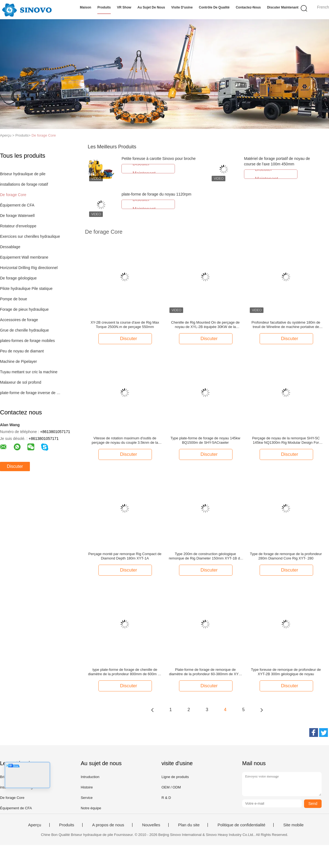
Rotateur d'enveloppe (18, 226)
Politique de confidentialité (241, 825)
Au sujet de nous (151, 7)
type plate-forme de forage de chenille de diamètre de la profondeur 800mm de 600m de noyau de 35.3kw (125, 672)
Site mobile (293, 825)
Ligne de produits (175, 777)
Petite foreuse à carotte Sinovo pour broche (158, 159)
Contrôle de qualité (214, 7)
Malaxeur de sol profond (21, 382)
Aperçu (35, 825)
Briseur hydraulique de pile (23, 174)
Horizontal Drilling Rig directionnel (29, 268)
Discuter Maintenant (283, 7)
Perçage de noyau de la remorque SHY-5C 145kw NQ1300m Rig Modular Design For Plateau (286, 440)
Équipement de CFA (17, 205)
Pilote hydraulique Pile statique (26, 289)
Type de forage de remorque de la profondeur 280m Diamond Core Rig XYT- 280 (286, 556)
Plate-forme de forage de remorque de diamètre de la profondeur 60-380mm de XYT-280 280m (205, 672)
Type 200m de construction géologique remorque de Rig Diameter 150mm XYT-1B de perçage (205, 556)
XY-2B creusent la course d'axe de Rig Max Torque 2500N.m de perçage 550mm (125, 325)
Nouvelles (151, 825)
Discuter (15, 466)
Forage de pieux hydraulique (24, 309)
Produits (104, 7)
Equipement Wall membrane (24, 257)
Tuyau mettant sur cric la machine (29, 372)
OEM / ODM (171, 787)
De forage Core (44, 135)
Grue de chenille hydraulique (24, 330)
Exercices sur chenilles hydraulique (30, 236)
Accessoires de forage (19, 320)
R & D (166, 798)
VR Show (124, 7)
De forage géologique (18, 278)
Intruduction (90, 777)
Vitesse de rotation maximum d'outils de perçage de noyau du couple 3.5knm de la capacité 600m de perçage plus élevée (125, 440)
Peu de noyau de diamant (22, 351)
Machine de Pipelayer (19, 361)
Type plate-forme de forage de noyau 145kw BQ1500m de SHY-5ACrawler (205, 440)
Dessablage (10, 247)
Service (86, 798)
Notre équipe (91, 808)
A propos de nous (108, 825)
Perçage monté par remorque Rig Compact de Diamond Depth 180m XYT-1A (125, 556)
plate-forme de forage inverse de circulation (31, 393)
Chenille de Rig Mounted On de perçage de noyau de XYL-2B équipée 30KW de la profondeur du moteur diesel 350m (205, 325)
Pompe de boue (14, 299)
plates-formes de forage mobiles (27, 341)
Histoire (87, 787)
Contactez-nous (248, 7)
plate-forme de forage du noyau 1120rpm (156, 194)
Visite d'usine (182, 7)
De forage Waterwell (17, 216)
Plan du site (189, 825)
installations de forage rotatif (24, 184)
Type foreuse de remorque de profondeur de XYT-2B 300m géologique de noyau (286, 672)
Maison (85, 7)
